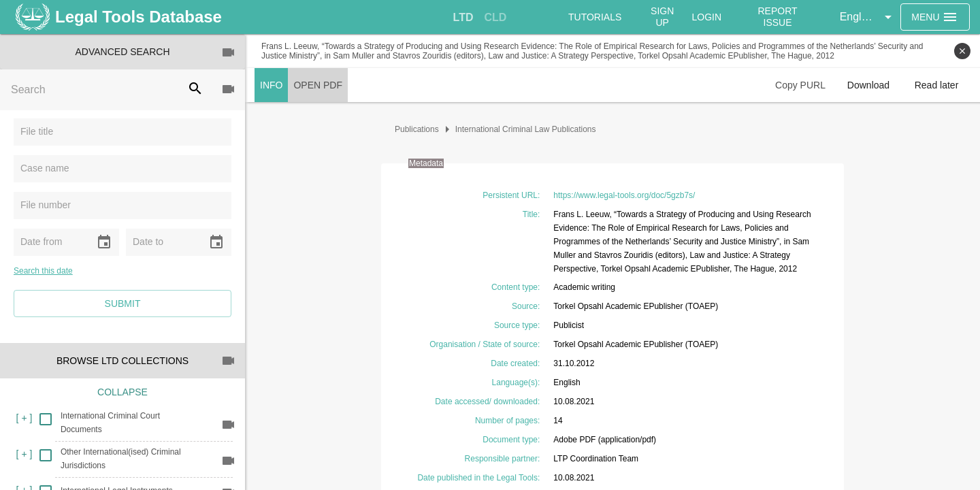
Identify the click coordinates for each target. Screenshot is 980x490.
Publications (417, 129)
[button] (868, 17)
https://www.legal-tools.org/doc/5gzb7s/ (624, 195)
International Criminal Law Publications (526, 129)
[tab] (463, 18)
